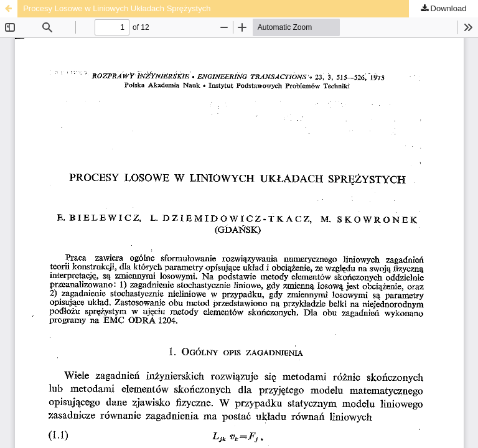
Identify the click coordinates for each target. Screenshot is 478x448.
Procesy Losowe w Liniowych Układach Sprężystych (117, 8)
